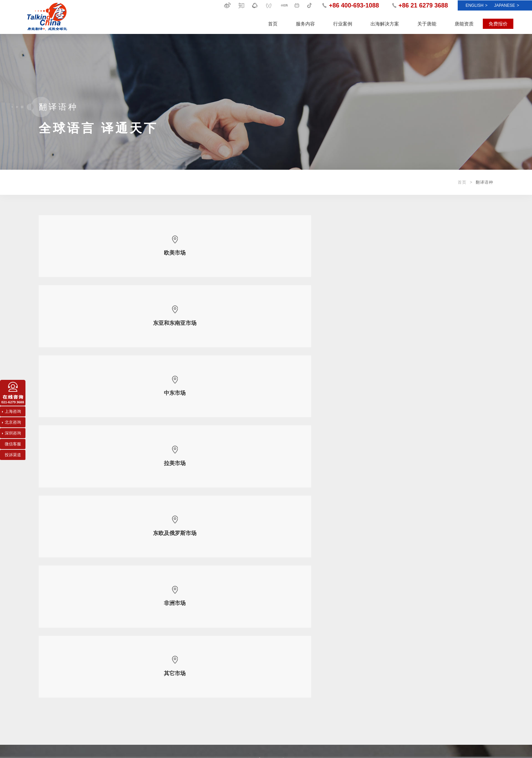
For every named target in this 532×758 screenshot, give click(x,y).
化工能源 (101, 637)
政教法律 (101, 658)
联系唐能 (210, 699)
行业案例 (343, 24)
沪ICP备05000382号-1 (470, 744)
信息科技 (101, 668)
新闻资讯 (322, 620)
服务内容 (305, 24)
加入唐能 (210, 688)
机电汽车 (101, 648)
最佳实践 (320, 648)
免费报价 (498, 24)
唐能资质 (464, 24)
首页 (273, 24)
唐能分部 (210, 678)
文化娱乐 (101, 688)
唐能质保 (210, 648)
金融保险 (101, 699)
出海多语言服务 (53, 637)
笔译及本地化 (51, 658)
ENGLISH (477, 5)
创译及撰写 (49, 668)
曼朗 (489, 734)
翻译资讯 (320, 678)
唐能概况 (210, 637)
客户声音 (320, 658)
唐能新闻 (320, 637)
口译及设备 (49, 648)
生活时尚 (101, 709)
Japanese (507, 5)
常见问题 (320, 668)
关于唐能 (427, 24)
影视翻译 (47, 678)
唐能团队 (210, 658)
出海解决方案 (385, 24)
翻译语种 (210, 668)
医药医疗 (101, 678)
